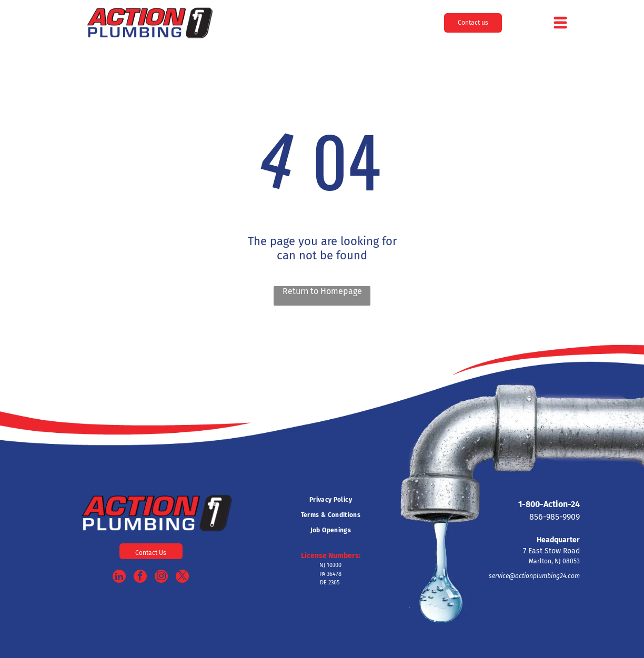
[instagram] (161, 578)
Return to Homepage (322, 291)
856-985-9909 (555, 517)
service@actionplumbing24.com (534, 576)
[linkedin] (119, 578)
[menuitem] (330, 500)
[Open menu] (560, 23)
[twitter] (182, 578)
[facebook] (140, 578)
